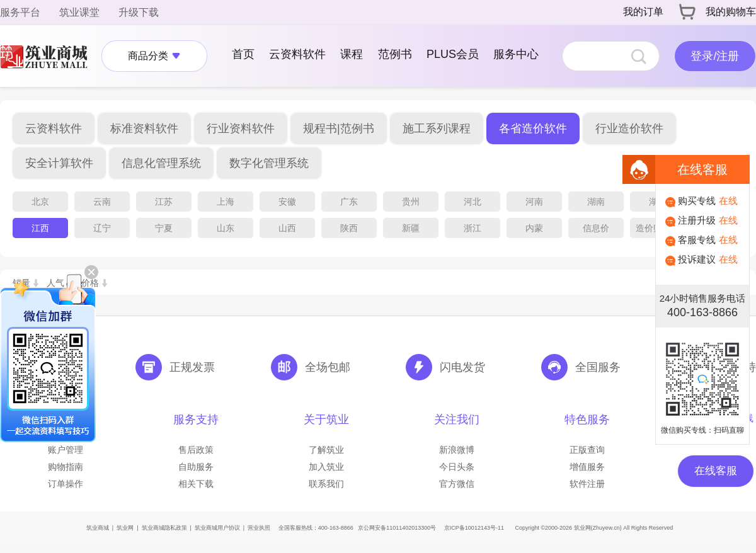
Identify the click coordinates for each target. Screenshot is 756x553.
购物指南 (66, 467)
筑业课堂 (79, 12)
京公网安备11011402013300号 (397, 528)
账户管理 (66, 450)
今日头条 (457, 467)
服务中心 (516, 54)
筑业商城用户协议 (217, 528)
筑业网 (125, 528)
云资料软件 (297, 54)
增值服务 (587, 467)
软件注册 (587, 484)
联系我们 (326, 484)
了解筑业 (326, 450)
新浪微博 (457, 450)
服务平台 (20, 12)
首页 (243, 54)
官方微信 (457, 484)
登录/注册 (715, 56)
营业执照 (259, 528)
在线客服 (716, 471)
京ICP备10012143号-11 (474, 528)
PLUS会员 (453, 54)
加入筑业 (326, 467)
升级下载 (139, 12)
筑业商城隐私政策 (164, 528)
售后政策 (196, 450)
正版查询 (587, 450)
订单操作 (66, 484)
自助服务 (196, 467)
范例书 (395, 54)
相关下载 (196, 484)
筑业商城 (98, 528)
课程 (352, 54)
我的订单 (643, 12)
